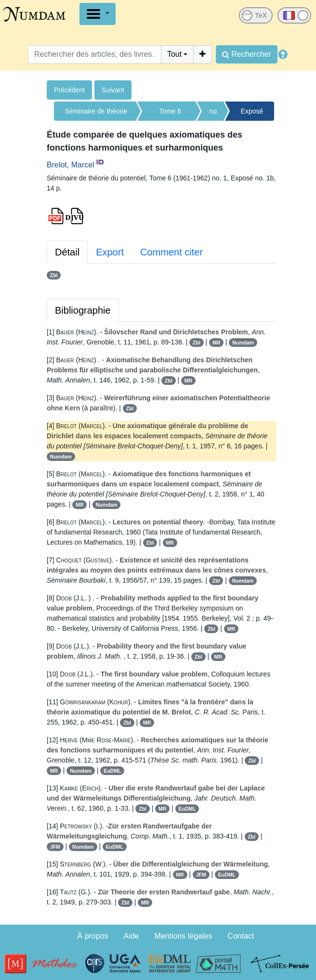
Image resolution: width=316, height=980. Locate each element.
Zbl (54, 275)
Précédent (69, 90)
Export (110, 252)
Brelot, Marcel (71, 165)
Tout (174, 54)
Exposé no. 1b (252, 114)
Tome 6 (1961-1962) (170, 114)
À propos (93, 936)
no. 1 (214, 114)
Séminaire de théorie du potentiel (96, 114)
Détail (67, 252)
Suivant (113, 90)
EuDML (112, 771)
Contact (241, 936)
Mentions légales (183, 936)
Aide (131, 936)
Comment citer (171, 252)
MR (216, 343)
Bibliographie (83, 310)
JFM (55, 847)
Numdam (243, 343)
